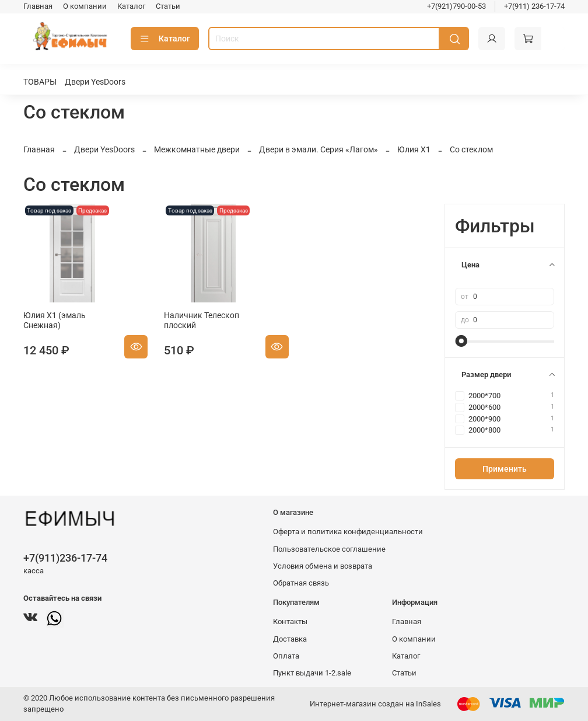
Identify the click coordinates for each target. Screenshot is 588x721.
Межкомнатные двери (197, 149)
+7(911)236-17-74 (65, 558)
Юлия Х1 (414, 149)
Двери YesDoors (95, 82)
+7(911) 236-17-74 (534, 6)
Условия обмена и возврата (323, 566)
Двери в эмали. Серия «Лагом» (318, 149)
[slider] (461, 341)
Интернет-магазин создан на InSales (375, 704)
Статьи (168, 6)
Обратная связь (301, 583)
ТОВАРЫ (40, 82)
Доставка (290, 639)
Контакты (290, 621)
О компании (85, 6)
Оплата (286, 656)
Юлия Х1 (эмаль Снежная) (55, 321)
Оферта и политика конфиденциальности (348, 532)
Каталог (131, 6)
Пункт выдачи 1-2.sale (312, 673)
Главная (38, 6)
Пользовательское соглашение (329, 549)
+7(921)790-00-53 (456, 6)
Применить (505, 469)
